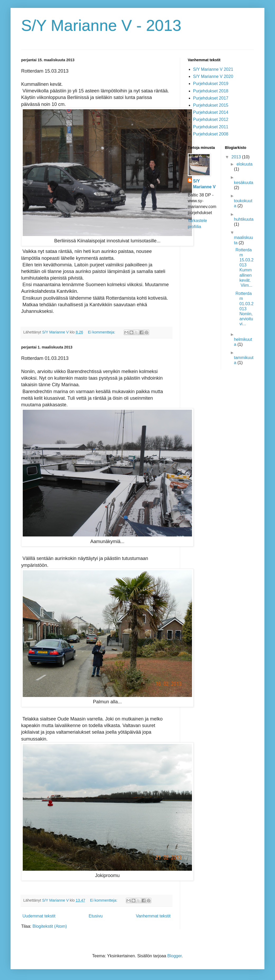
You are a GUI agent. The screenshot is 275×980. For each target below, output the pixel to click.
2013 (237, 157)
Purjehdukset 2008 (211, 134)
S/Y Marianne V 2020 (213, 76)
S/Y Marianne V (204, 184)
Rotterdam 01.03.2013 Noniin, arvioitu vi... (244, 309)
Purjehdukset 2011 (211, 127)
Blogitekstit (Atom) (50, 926)
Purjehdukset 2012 (211, 119)
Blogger (175, 956)
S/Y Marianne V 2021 (213, 69)
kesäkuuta (244, 183)
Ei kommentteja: (102, 332)
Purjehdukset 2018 (211, 91)
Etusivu (95, 916)
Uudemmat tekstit (39, 916)
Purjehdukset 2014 (211, 112)
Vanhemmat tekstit (153, 916)
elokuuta (244, 164)
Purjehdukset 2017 (211, 98)
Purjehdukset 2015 (211, 105)
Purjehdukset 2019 (211, 84)
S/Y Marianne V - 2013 (101, 25)
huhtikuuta (244, 219)
